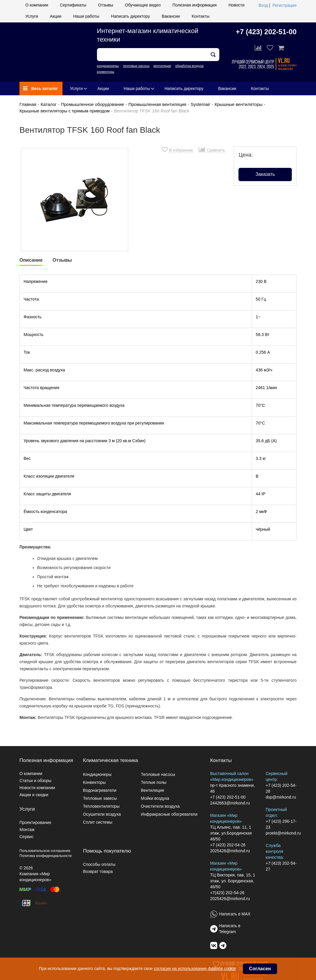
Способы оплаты (99, 864)
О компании (37, 5)
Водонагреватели (100, 790)
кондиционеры (108, 66)
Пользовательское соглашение (45, 851)
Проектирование (35, 822)
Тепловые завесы (100, 798)
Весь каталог (41, 89)
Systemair (201, 104)
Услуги (32, 16)
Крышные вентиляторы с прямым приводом (65, 111)
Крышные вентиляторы (238, 104)
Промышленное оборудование (93, 104)
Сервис (27, 837)
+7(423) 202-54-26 (227, 893)
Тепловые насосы (158, 774)
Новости (236, 5)
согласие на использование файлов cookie (195, 968)
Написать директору (131, 16)
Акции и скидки (34, 795)
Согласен (260, 969)
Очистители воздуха (160, 806)
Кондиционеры (97, 774)
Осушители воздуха (102, 814)
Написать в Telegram (230, 929)
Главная (28, 104)
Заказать (265, 174)
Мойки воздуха (155, 798)
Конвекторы (94, 782)
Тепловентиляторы (101, 806)
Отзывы (106, 5)
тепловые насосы (136, 66)
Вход (263, 5)
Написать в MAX (235, 914)
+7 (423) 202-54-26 (228, 845)
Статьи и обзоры (35, 781)
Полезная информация (195, 5)
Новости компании (37, 788)
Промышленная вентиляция (157, 104)
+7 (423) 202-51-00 (266, 32)
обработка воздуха (189, 66)
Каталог (49, 104)
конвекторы (106, 72)
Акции (56, 16)
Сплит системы (98, 822)
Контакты (200, 16)
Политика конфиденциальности (46, 856)
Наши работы (86, 16)
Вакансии (171, 16)
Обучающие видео (143, 5)
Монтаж (27, 830)
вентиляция (162, 66)
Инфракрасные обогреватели (169, 814)
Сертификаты (73, 5)
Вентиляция (152, 790)
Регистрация (284, 5)
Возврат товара (98, 871)
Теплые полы (154, 782)
